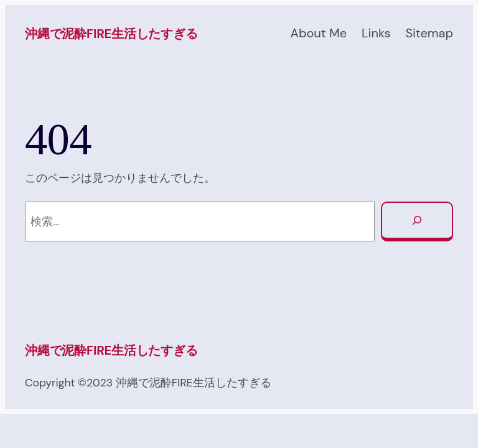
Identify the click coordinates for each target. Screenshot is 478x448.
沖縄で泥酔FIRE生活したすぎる (111, 34)
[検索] (417, 222)
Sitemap (429, 33)
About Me (319, 33)
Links (376, 33)
